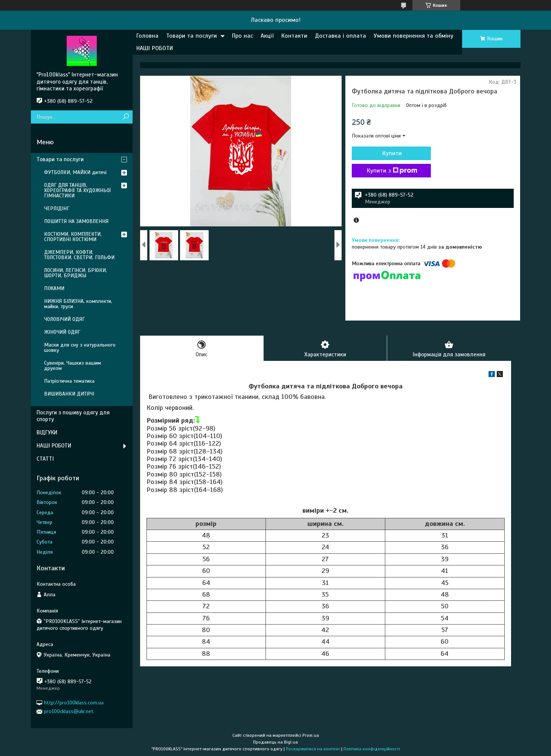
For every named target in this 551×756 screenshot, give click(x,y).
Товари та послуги (192, 36)
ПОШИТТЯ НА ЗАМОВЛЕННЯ (76, 221)
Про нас (243, 36)
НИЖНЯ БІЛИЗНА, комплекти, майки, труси (78, 304)
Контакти (294, 36)
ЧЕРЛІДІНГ (57, 208)
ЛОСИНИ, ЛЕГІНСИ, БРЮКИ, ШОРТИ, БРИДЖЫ (76, 273)
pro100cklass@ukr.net (69, 711)
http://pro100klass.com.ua (74, 703)
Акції (267, 36)
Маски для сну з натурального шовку (80, 347)
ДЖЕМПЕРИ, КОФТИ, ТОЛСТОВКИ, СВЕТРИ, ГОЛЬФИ (79, 255)
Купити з (392, 171)
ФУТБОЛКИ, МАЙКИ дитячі (75, 172)
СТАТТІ (45, 459)
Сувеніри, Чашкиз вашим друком (72, 366)
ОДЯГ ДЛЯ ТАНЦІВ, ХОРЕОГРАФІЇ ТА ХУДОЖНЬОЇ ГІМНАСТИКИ (78, 190)
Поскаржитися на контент (313, 749)
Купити (392, 153)
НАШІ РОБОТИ (155, 48)
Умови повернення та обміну (414, 36)
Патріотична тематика (69, 381)
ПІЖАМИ (54, 288)
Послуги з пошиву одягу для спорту (73, 416)
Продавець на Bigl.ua (275, 742)
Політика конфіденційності (372, 749)
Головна (147, 36)
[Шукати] (126, 117)
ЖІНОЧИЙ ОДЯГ (62, 332)
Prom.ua (311, 735)
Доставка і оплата (340, 36)
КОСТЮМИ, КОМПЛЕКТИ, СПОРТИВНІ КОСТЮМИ (73, 237)
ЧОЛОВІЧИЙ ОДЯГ (64, 319)
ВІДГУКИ (47, 432)
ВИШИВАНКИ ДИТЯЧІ (69, 394)
